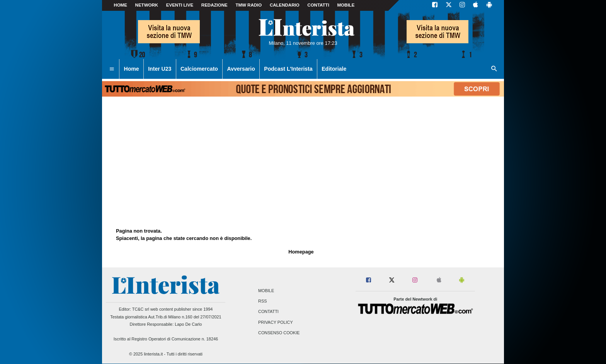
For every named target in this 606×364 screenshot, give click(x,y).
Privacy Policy (276, 322)
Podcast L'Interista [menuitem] (288, 69)
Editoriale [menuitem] (334, 69)
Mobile (266, 291)
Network (147, 5)
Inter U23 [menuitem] (160, 69)
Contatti (268, 312)
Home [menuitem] (132, 69)
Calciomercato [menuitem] (199, 69)
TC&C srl (141, 309)
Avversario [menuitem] (241, 69)
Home (120, 5)
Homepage (301, 252)
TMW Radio (249, 5)
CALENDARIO (285, 5)
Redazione (214, 5)
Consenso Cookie (279, 333)
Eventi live (180, 5)
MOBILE (346, 5)
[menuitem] (112, 69)
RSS (262, 301)
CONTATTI (318, 5)
